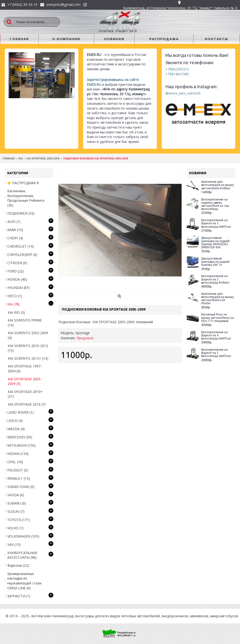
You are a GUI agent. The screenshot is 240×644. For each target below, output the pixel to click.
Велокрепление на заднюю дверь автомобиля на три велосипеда (215, 204)
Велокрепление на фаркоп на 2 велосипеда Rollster (215, 279)
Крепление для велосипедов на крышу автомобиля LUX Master (217, 299)
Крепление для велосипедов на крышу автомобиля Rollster (217, 185)
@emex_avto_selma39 (183, 93)
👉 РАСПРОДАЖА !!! (23, 183)
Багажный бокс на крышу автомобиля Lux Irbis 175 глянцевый (218, 318)
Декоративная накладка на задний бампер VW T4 (215, 262)
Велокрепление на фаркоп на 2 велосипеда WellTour (216, 223)
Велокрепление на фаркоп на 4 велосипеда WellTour (216, 335)
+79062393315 (177, 69)
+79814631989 (177, 74)
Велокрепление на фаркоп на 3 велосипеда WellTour (216, 353)
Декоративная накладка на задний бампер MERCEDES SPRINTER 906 (215, 243)
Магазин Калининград (55, 616)
